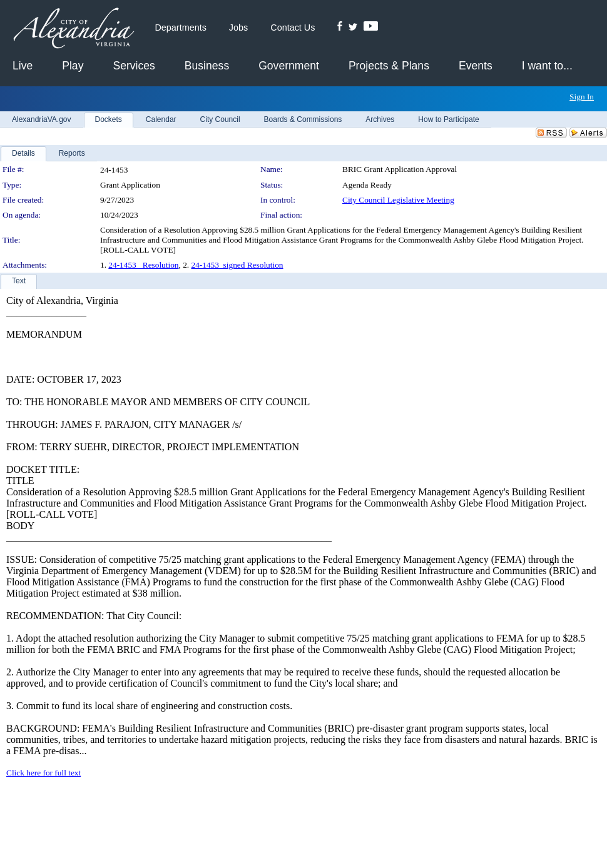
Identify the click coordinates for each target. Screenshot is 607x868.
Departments (180, 28)
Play (73, 66)
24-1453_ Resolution (143, 265)
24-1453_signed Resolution (237, 265)
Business (207, 66)
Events (476, 66)
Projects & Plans (389, 66)
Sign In (582, 97)
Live (23, 66)
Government (289, 66)
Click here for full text (43, 773)
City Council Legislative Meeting (398, 200)
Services (134, 66)
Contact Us (293, 28)
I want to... (547, 66)
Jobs (238, 28)
